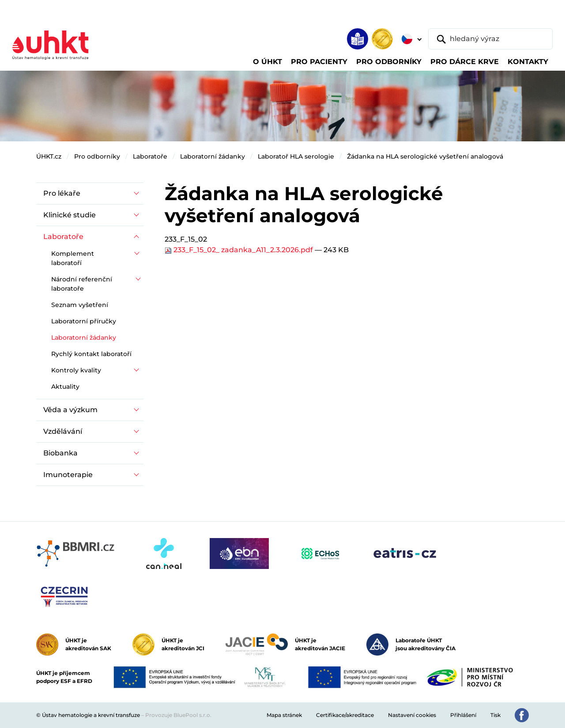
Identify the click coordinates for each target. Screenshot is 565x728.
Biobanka (60, 453)
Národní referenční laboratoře (82, 284)
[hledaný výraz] (490, 39)
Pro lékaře (62, 193)
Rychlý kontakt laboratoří (91, 354)
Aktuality (65, 387)
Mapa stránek (284, 715)
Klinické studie (70, 215)
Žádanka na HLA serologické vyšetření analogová (425, 156)
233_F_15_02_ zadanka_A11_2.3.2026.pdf (240, 250)
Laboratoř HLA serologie (296, 156)
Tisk (495, 715)
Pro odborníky (97, 156)
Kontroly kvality (76, 370)
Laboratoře (150, 156)
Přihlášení (463, 715)
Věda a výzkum (70, 410)
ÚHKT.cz (49, 156)
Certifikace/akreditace (345, 715)
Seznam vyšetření (80, 305)
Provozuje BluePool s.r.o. (178, 715)
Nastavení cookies (412, 715)
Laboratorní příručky (84, 321)
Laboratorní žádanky (213, 156)
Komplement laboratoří (73, 258)
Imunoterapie (68, 475)
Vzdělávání (63, 431)
